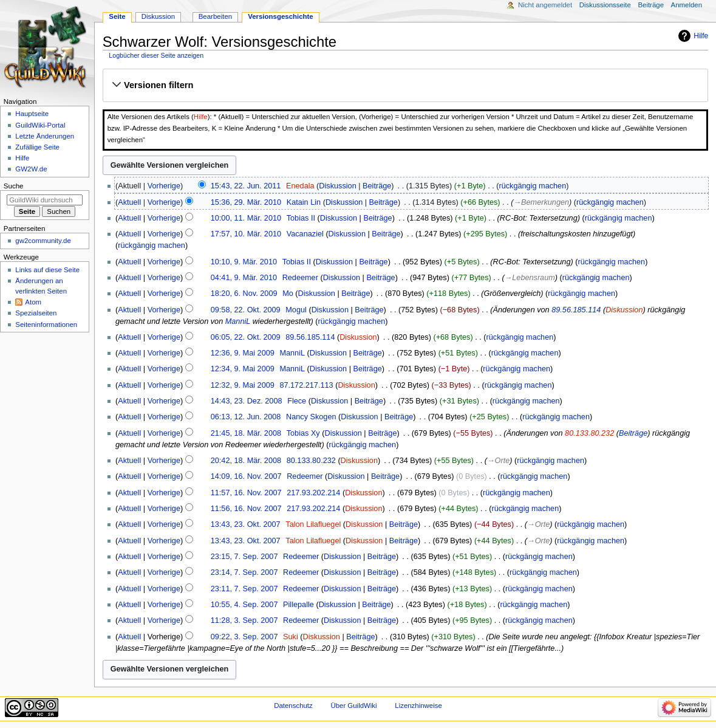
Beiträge (377, 186)
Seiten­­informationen (46, 325)
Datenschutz (293, 706)
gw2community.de (43, 241)
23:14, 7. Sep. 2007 (244, 572)
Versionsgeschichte (281, 16)
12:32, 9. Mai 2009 (243, 385)
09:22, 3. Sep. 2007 (244, 637)
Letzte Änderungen (45, 136)
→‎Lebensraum (530, 278)
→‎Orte (498, 461)
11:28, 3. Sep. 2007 (244, 620)
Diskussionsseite (605, 5)
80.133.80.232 (589, 433)
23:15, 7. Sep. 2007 (244, 557)
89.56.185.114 (576, 310)
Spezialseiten (36, 313)
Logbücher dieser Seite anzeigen (156, 55)
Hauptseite (32, 114)
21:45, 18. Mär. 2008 (246, 433)
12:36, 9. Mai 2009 (243, 353)
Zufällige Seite (37, 147)
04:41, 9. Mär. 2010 (244, 278)
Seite (117, 16)
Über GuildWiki (353, 706)
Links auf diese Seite (47, 270)
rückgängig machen (532, 186)
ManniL (238, 321)
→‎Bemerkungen (541, 202)
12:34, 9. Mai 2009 (243, 369)
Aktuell (129, 202)
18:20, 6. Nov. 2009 (244, 294)
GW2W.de (31, 169)
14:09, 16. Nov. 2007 (246, 476)
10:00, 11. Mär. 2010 (246, 218)
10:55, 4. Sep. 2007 (244, 605)
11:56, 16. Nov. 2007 (246, 509)
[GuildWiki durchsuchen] (45, 200)
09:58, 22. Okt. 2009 (246, 310)
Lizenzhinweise (418, 706)
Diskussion (337, 186)
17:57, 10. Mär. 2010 (246, 234)
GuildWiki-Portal (40, 125)
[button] (405, 85)
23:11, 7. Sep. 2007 (244, 589)
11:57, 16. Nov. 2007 (246, 493)
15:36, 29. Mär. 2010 (246, 202)
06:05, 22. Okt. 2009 (246, 337)
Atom (33, 302)
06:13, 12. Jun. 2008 (246, 417)
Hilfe (701, 36)
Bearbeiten (215, 16)
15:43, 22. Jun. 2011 (246, 186)
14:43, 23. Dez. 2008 (247, 401)
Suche (14, 186)
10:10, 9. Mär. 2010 (244, 262)
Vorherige (164, 186)
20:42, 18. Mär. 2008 (246, 461)
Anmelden (687, 5)
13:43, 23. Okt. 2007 (246, 524)
